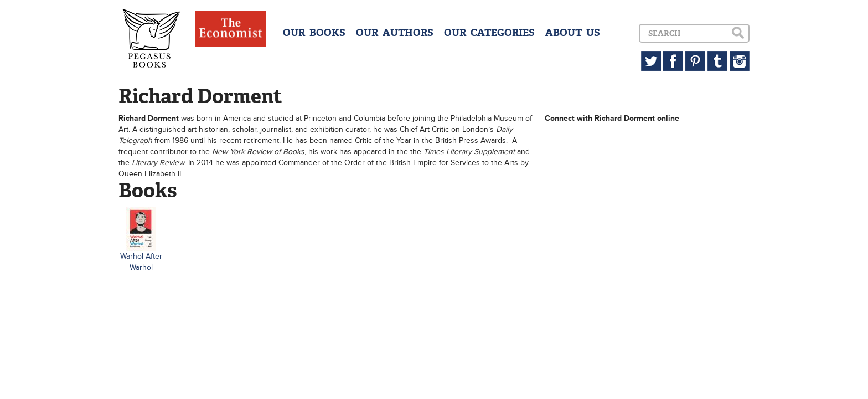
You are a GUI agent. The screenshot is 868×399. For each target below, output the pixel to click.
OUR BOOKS (314, 33)
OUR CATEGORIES (489, 33)
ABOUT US (573, 33)
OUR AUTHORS (395, 33)
